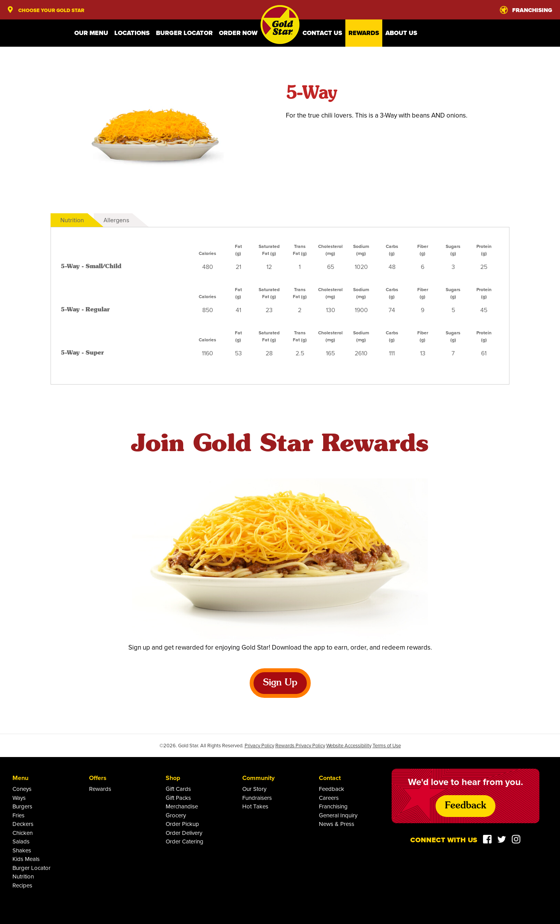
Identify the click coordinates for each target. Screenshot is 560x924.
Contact (330, 778)
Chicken (23, 833)
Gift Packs (178, 798)
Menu (20, 778)
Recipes (22, 885)
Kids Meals (26, 859)
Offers (98, 778)
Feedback (332, 789)
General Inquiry (338, 815)
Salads (21, 841)
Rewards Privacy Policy (300, 745)
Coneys (22, 789)
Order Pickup (182, 824)
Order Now (238, 33)
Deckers (23, 824)
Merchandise (182, 806)
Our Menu (91, 33)
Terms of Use (387, 745)
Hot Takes (255, 806)
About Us (401, 33)
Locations (132, 33)
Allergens (116, 220)
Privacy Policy (259, 745)
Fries (18, 815)
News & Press (337, 824)
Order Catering (185, 841)
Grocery (176, 815)
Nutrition (72, 220)
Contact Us (322, 33)
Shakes (22, 850)
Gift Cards (178, 789)
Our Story (254, 789)
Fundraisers (257, 798)
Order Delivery (184, 833)
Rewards (364, 33)
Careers (329, 798)
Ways (19, 798)
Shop (173, 778)
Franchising (333, 806)
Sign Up (280, 683)
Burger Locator (184, 33)
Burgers (22, 806)
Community (258, 778)
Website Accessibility (349, 745)
